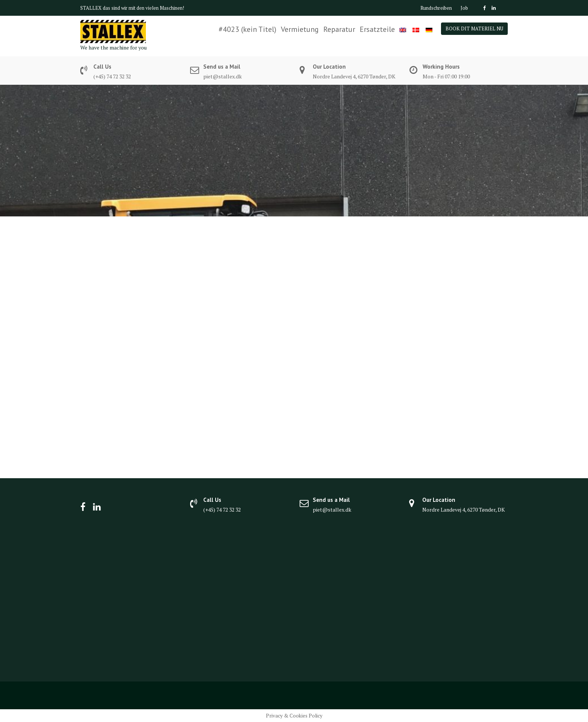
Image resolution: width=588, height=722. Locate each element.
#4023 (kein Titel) (247, 29)
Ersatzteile (377, 29)
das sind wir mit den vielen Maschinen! (143, 8)
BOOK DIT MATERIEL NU (474, 29)
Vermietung (300, 29)
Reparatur (339, 29)
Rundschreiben (436, 8)
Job (464, 8)
